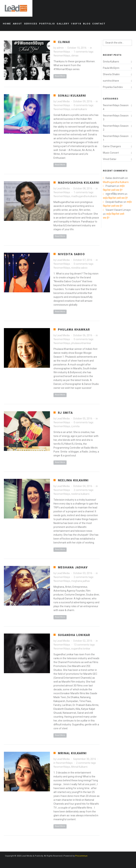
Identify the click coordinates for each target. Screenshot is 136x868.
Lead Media (63, 101)
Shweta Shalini (111, 74)
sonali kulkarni (79, 109)
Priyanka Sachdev (113, 87)
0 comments (81, 105)
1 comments (81, 52)
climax (75, 56)
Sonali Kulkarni (72, 96)
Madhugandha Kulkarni (79, 183)
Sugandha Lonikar (74, 635)
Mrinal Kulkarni (72, 753)
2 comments (81, 490)
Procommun (81, 856)
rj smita (75, 426)
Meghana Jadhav (73, 567)
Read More (60, 76)
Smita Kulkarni (111, 62)
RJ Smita (65, 413)
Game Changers (112, 146)
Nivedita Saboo (71, 254)
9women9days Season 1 (116, 138)
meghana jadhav (81, 581)
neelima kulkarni (80, 494)
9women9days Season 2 (116, 128)
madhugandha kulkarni (84, 196)
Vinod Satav (110, 159)
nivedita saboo (79, 268)
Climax (64, 42)
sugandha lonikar (81, 649)
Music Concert (111, 153)
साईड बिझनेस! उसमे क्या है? (116, 198)
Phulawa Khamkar (74, 330)
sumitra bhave (111, 81)
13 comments (81, 645)
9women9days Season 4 (116, 107)
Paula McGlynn (111, 68)
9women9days (62, 52)
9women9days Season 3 (116, 118)
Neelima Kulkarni (73, 480)
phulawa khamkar (81, 343)
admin (60, 48)
